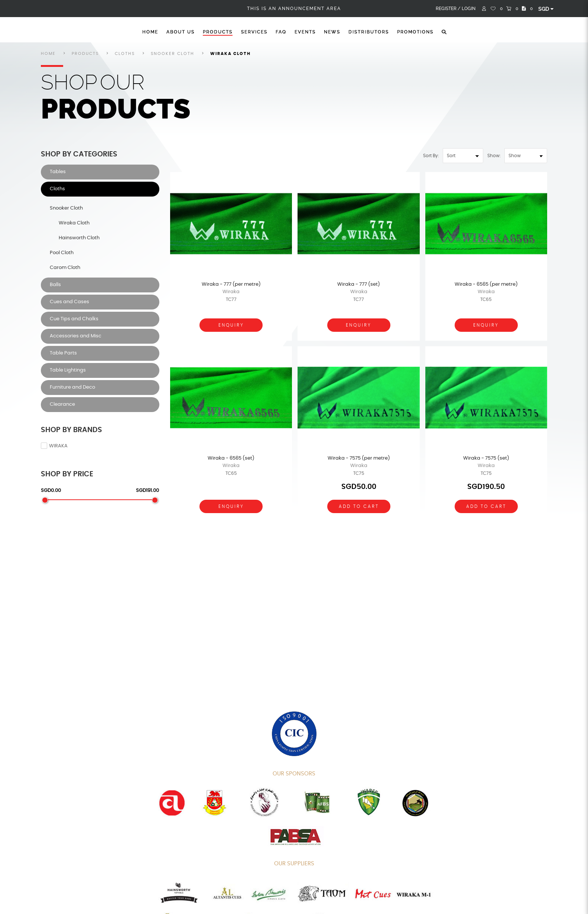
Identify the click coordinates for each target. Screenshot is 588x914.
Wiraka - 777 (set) (359, 284)
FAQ (281, 32)
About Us (181, 32)
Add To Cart (359, 506)
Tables (58, 172)
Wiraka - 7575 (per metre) (359, 458)
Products (218, 32)
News (332, 32)
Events (305, 32)
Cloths (125, 54)
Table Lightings (68, 370)
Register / (448, 9)
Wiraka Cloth (230, 54)
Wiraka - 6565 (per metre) (486, 284)
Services (254, 32)
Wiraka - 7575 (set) (486, 458)
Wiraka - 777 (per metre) (231, 284)
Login (469, 9)
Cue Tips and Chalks (74, 319)
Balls (55, 285)
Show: (494, 156)
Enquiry (231, 325)
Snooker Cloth (173, 54)
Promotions (415, 32)
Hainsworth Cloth (79, 238)
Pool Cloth (62, 253)
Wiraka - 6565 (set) (231, 458)
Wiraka (54, 446)
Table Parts (63, 353)
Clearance (62, 404)
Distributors (369, 32)
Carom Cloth (65, 268)
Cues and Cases (69, 302)
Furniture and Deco (72, 387)
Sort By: (431, 156)
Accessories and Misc (76, 336)
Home (150, 32)
